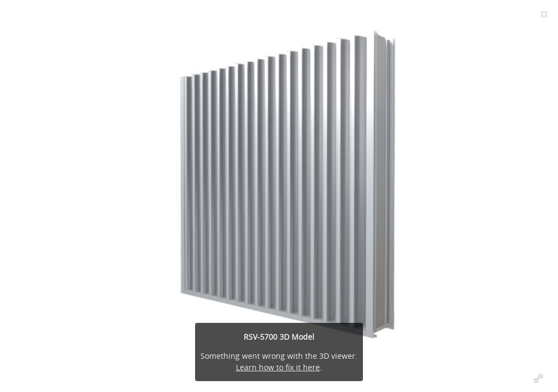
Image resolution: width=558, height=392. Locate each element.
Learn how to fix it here (278, 367)
